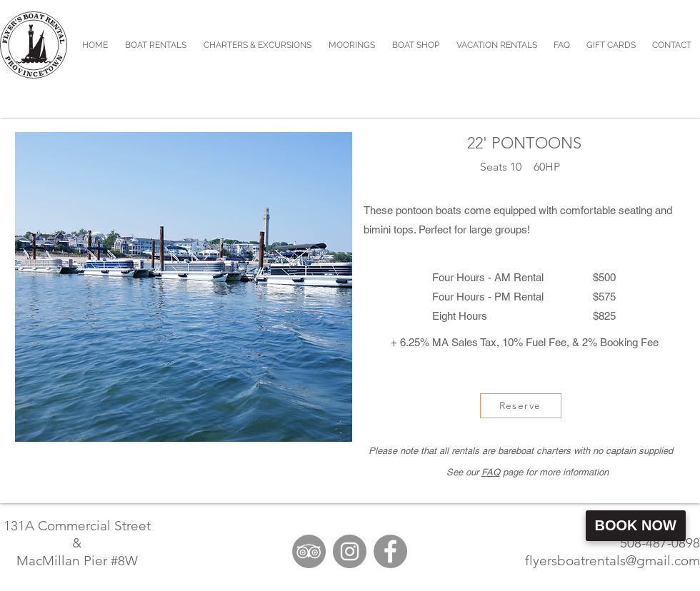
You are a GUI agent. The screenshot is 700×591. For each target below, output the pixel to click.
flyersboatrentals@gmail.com (612, 561)
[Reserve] (521, 406)
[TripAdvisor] (309, 551)
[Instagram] (350, 551)
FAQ (491, 472)
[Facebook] (390, 551)
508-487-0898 (660, 543)
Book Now (636, 525)
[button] (257, 45)
